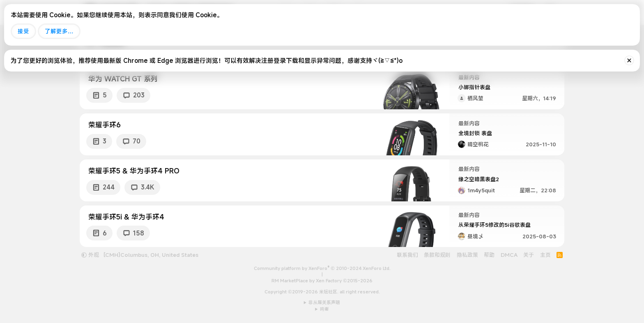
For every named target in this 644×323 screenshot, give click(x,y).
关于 (529, 255)
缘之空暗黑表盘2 (479, 179)
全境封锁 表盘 (475, 133)
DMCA (509, 255)
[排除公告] (629, 60)
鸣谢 (324, 309)
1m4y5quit (481, 190)
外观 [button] (90, 255)
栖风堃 (475, 98)
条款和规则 (437, 255)
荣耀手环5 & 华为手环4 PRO (134, 171)
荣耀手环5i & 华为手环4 (126, 217)
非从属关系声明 (324, 302)
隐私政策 (467, 255)
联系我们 (407, 255)
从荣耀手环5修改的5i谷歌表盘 (494, 225)
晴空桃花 (478, 144)
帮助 (489, 255)
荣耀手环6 (105, 125)
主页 (545, 255)
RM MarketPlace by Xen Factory (322, 281)
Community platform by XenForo (322, 268)
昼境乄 (475, 236)
